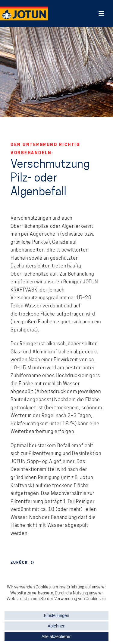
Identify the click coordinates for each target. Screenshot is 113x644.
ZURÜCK (19, 562)
